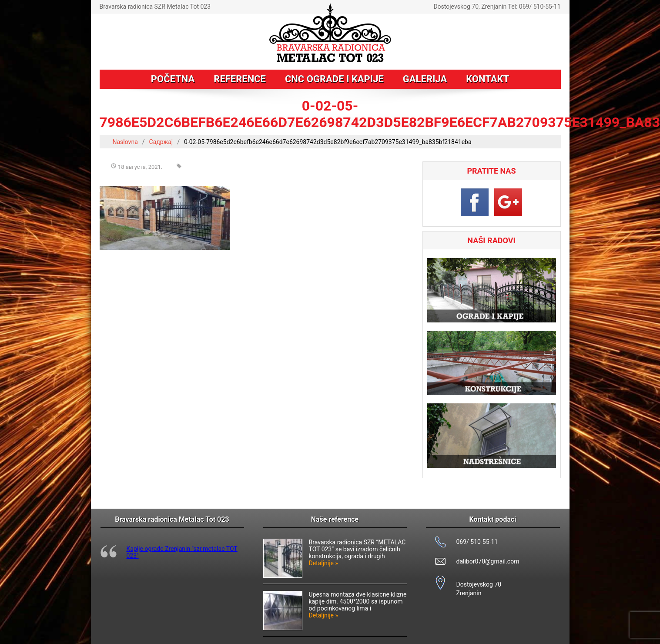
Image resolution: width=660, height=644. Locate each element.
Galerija (425, 79)
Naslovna (125, 142)
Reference (240, 79)
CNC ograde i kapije (334, 79)
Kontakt (487, 79)
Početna (173, 79)
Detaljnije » (324, 563)
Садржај (161, 142)
